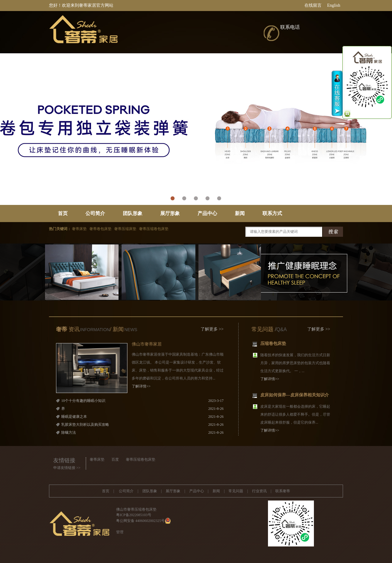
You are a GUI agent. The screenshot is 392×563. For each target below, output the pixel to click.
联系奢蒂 (283, 491)
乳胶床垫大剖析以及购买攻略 (85, 425)
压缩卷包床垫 (273, 344)
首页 (63, 213)
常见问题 (262, 329)
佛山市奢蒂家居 (147, 344)
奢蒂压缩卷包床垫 (141, 459)
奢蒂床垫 (97, 459)
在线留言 (313, 5)
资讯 (73, 329)
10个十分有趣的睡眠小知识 (83, 401)
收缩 (337, 93)
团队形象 (133, 213)
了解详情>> (141, 386)
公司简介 (95, 213)
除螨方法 (69, 433)
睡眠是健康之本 (74, 417)
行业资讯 (259, 491)
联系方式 (272, 213)
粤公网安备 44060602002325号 (140, 521)
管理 (120, 532)
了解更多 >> (212, 329)
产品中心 (207, 213)
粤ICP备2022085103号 (134, 515)
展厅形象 (170, 213)
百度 (115, 459)
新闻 (240, 213)
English (334, 5)
